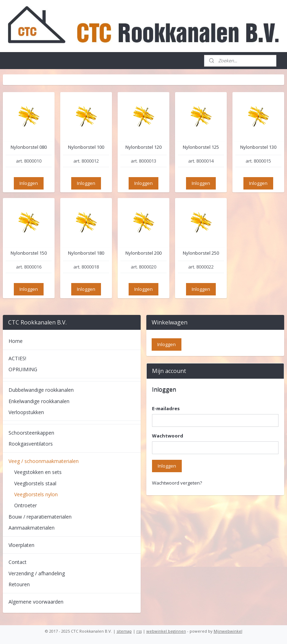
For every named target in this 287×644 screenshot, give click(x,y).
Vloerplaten (21, 545)
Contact (18, 562)
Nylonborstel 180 (86, 254)
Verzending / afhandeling (37, 573)
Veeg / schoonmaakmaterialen (44, 461)
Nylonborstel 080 (29, 147)
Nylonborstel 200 (143, 254)
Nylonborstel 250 (201, 254)
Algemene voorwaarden (36, 602)
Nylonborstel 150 (29, 254)
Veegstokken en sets (38, 472)
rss (139, 631)
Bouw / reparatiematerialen (40, 517)
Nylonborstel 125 (201, 147)
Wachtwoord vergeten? (177, 483)
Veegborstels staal (35, 483)
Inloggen (29, 183)
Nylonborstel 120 (143, 147)
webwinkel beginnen (166, 631)
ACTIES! (17, 358)
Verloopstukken (26, 412)
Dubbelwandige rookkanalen (41, 390)
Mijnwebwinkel (228, 631)
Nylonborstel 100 (86, 147)
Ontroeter (26, 505)
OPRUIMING (23, 369)
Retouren (19, 584)
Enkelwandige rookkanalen (39, 401)
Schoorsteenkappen (31, 433)
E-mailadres (166, 408)
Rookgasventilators (31, 444)
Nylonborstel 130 (258, 147)
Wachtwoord (168, 436)
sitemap (124, 631)
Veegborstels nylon (36, 494)
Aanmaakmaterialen (32, 528)
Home (16, 341)
